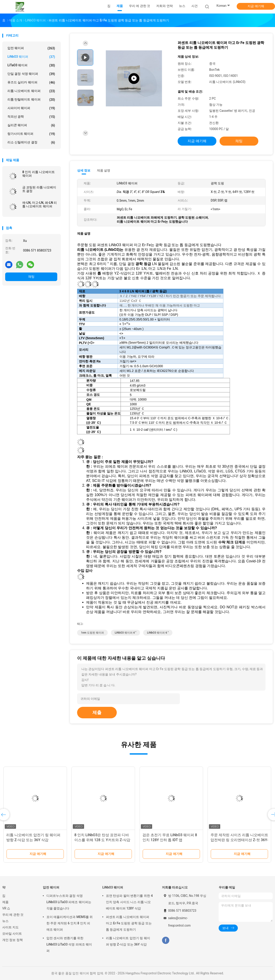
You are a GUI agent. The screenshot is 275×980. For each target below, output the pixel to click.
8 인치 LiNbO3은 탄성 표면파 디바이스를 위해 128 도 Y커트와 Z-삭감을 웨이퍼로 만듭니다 (102, 840)
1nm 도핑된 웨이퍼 (92, 633)
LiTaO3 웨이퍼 (31, 65)
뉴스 (5, 921)
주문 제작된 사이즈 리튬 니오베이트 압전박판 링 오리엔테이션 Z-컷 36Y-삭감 (239, 840)
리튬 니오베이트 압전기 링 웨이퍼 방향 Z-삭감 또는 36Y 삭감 (128, 941)
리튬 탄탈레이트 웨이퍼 (31, 100)
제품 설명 (104, 170)
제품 (5, 902)
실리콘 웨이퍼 (31, 125)
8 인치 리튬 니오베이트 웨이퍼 (39, 174)
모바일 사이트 (12, 934)
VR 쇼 (6, 908)
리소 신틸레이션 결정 (31, 142)
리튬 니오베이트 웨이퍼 (31, 91)
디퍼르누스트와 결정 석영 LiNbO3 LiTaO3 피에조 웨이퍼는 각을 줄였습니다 (69, 902)
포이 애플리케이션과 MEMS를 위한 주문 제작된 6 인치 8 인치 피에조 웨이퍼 (70, 923)
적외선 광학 (31, 117)
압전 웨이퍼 (31, 48)
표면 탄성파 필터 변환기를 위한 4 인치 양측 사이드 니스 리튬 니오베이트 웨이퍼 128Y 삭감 (129, 902)
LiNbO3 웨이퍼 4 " (125, 633)
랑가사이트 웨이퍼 (31, 134)
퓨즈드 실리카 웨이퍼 (31, 82)
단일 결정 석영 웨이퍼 (31, 74)
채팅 (31, 277)
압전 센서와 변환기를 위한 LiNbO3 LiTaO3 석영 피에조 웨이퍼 (69, 944)
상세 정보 (84, 170)
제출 (97, 712)
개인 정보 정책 (13, 940)
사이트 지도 (10, 927)
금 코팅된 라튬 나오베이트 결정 (39, 189)
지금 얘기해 (256, 6)
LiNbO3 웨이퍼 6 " (158, 633)
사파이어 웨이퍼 (31, 108)
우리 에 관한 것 (13, 915)
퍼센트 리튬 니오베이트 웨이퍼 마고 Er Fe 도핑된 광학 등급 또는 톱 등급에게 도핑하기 (129, 923)
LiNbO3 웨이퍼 (31, 57)
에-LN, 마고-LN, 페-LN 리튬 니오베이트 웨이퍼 (40, 204)
